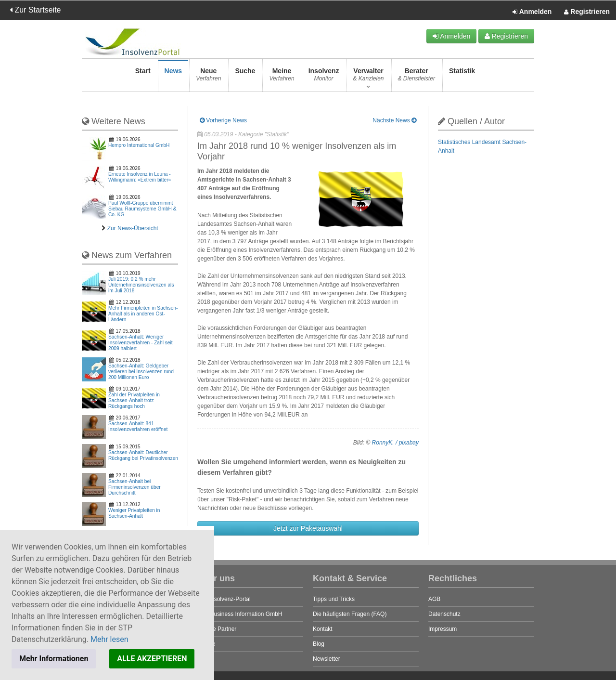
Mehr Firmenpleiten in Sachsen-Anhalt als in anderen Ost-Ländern (143, 314)
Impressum (443, 629)
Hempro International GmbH (139, 145)
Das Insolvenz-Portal (224, 599)
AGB (434, 599)
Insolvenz (324, 77)
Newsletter (327, 659)
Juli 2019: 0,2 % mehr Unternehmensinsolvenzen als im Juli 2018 (141, 285)
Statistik (462, 77)
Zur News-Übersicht (133, 228)
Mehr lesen (109, 639)
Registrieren (587, 12)
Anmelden (532, 12)
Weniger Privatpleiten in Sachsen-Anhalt (134, 513)
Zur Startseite (35, 10)
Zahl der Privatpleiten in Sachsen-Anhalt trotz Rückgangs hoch (134, 400)
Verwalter (368, 77)
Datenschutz (444, 614)
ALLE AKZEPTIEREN (152, 659)
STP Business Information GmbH (240, 614)
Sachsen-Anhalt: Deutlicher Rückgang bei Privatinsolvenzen (143, 455)
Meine (282, 77)
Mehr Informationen (54, 659)
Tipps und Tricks (334, 599)
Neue (208, 77)
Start (143, 77)
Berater (417, 77)
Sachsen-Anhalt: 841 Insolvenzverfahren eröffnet (138, 426)
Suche (245, 77)
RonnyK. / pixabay (395, 443)
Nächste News (394, 120)
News (173, 77)
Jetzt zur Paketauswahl (308, 528)
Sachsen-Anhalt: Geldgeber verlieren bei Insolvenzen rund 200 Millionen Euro (141, 372)
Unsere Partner (217, 629)
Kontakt (323, 629)
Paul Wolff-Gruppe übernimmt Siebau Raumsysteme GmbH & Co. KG (142, 209)
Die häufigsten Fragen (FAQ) (350, 614)
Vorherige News (223, 120)
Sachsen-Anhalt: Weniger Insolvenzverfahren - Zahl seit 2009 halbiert (141, 343)
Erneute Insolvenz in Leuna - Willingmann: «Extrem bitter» (140, 177)
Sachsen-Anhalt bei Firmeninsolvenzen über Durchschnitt (135, 487)
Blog (319, 644)
